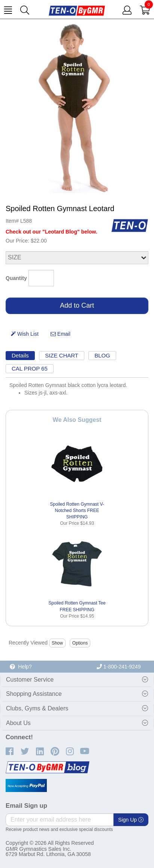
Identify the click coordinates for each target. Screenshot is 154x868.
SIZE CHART (62, 355)
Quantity (16, 278)
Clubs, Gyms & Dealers (37, 708)
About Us (18, 723)
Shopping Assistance (34, 694)
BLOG (102, 355)
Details (20, 355)
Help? (21, 667)
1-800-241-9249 (119, 667)
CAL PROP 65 (30, 368)
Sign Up (131, 820)
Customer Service (30, 680)
